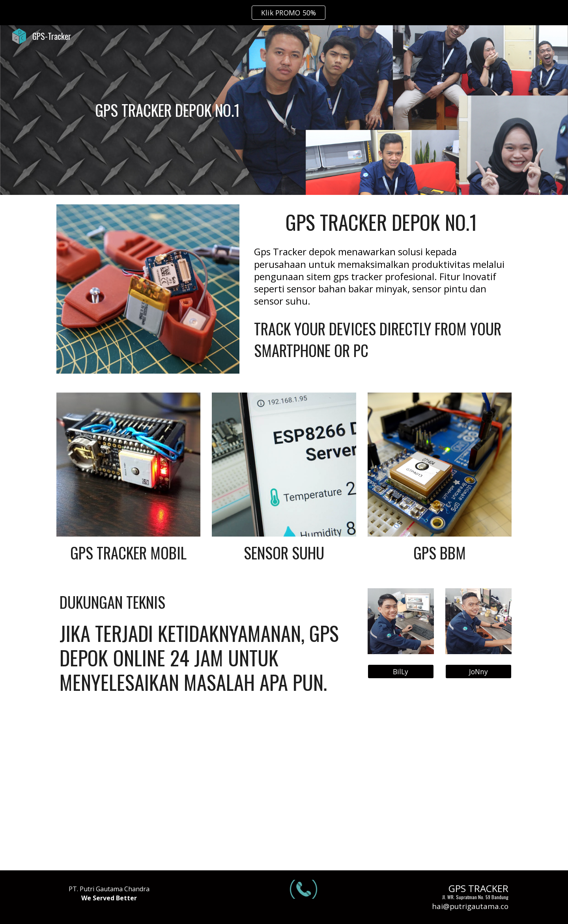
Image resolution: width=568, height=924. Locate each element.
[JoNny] (478, 671)
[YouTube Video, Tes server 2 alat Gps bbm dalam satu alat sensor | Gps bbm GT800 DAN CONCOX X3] (128, 788)
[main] (167, 110)
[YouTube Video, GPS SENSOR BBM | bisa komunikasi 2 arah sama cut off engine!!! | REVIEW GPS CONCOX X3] (284, 788)
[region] (284, 13)
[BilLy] (401, 671)
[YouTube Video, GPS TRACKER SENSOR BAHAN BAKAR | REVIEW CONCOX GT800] (440, 788)
